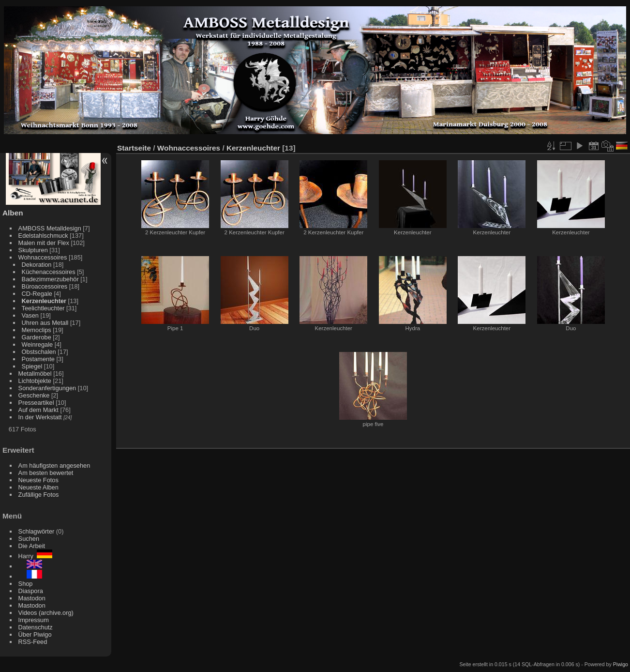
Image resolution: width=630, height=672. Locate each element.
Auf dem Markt (38, 410)
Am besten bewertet (46, 473)
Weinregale (37, 344)
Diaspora (31, 591)
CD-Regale (37, 294)
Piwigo (621, 664)
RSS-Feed (33, 642)
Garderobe (37, 337)
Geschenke (34, 395)
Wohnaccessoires (43, 257)
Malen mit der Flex (44, 243)
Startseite (134, 148)
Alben (13, 213)
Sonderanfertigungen (47, 388)
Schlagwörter (37, 531)
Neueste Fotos (38, 480)
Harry (35, 556)
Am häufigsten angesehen (54, 466)
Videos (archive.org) (46, 613)
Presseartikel (36, 403)
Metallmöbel (35, 374)
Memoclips (37, 330)
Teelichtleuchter (43, 308)
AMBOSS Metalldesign (50, 228)
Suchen (29, 539)
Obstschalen (39, 352)
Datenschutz (36, 627)
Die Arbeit (32, 546)
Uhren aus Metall (45, 323)
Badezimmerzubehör (50, 279)
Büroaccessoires (45, 286)
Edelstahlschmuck (43, 236)
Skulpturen (33, 250)
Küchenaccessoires (49, 272)
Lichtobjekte (35, 381)
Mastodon (32, 598)
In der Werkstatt (40, 417)
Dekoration (37, 265)
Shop (26, 584)
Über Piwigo (35, 634)
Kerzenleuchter (44, 301)
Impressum (34, 620)
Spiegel (32, 366)
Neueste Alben (38, 487)
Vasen (30, 315)
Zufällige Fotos (39, 495)
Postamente (38, 359)
